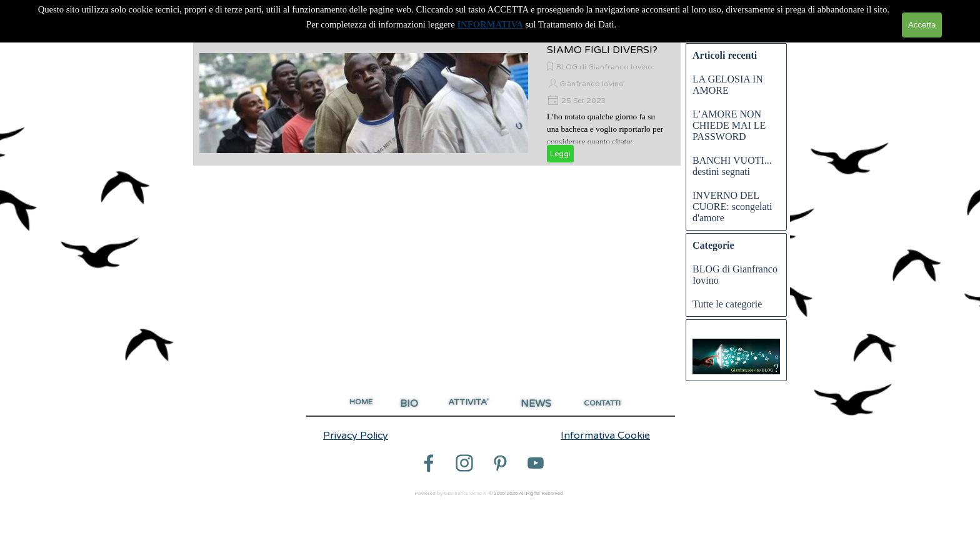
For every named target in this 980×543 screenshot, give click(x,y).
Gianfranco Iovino (592, 84)
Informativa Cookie (605, 436)
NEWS (536, 404)
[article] (437, 103)
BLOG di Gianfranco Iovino (604, 67)
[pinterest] (500, 463)
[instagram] (464, 463)
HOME (361, 402)
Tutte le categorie (727, 304)
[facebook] (429, 463)
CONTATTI (602, 403)
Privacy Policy (356, 436)
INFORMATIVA (490, 24)
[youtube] (536, 463)
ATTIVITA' (468, 402)
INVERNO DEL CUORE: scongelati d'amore (732, 207)
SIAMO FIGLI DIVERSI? (602, 50)
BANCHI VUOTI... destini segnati (732, 166)
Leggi (560, 154)
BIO (409, 404)
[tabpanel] (370, 436)
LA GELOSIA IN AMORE (728, 85)
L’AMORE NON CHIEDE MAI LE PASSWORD (729, 125)
